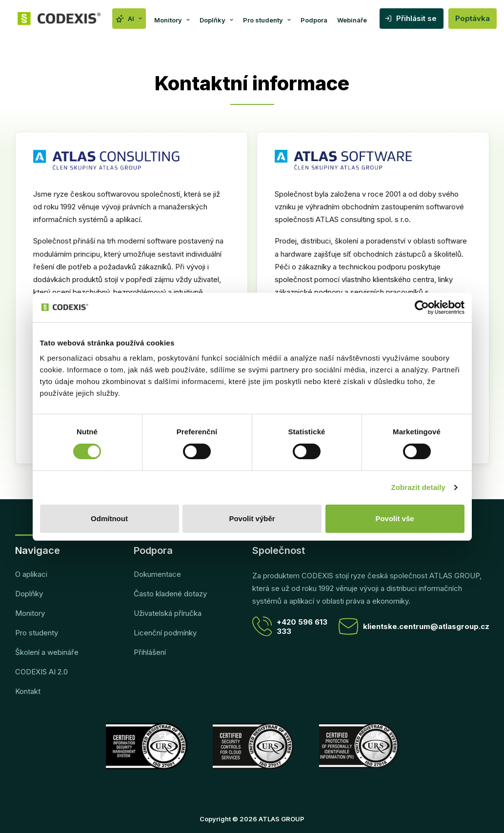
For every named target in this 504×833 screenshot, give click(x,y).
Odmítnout (109, 518)
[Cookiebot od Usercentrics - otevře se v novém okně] (422, 307)
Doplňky (216, 20)
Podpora (314, 20)
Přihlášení (150, 652)
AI (135, 19)
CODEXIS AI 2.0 (41, 672)
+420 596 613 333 (290, 626)
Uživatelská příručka (168, 613)
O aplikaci (31, 574)
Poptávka (473, 18)
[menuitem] (129, 19)
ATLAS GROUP (282, 819)
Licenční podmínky (165, 633)
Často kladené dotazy (170, 594)
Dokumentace (157, 574)
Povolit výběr (252, 518)
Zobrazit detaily (418, 487)
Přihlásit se (416, 18)
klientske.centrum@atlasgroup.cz (414, 626)
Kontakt (28, 691)
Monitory (172, 20)
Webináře (352, 20)
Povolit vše (394, 518)
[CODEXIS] (60, 19)
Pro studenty (267, 20)
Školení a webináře (47, 652)
